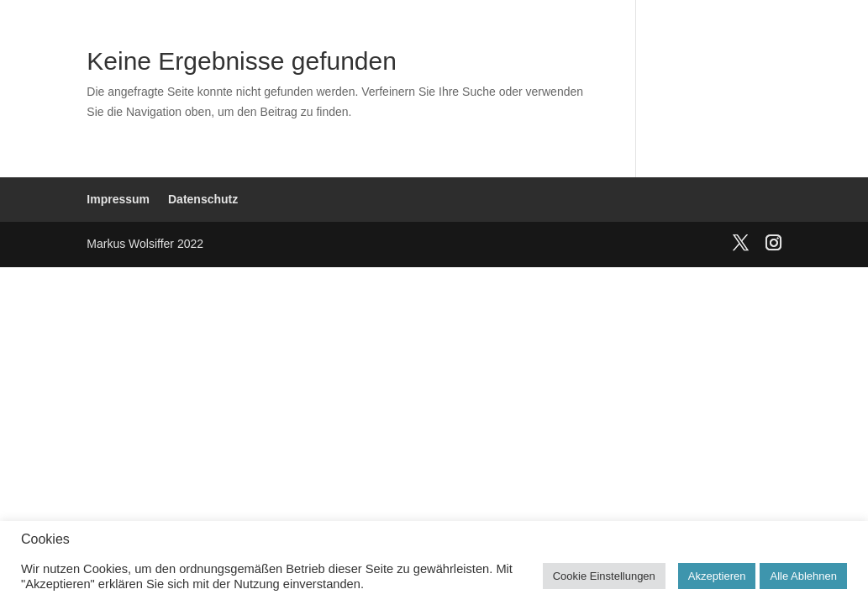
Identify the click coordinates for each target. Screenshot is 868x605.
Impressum (118, 199)
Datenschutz (203, 199)
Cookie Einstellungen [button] (604, 576)
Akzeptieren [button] (717, 576)
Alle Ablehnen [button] (803, 576)
